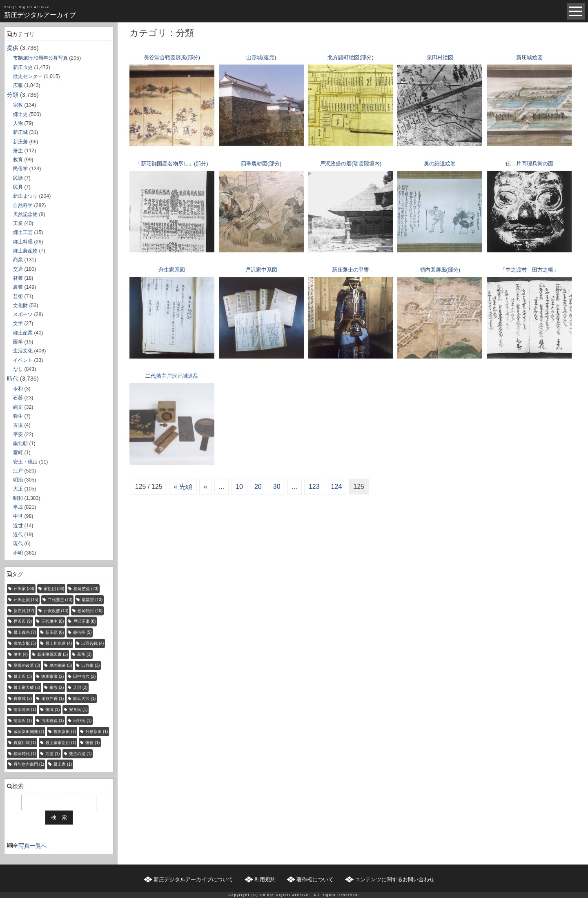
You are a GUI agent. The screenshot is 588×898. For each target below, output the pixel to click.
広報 (18, 85)
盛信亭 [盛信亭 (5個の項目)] (82, 632)
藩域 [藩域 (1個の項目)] (52, 710)
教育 (18, 160)
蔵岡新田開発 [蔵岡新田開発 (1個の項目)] (29, 732)
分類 (13, 95)
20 (258, 487)
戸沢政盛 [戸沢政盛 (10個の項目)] (56, 611)
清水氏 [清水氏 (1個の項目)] (23, 721)
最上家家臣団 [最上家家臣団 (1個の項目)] (61, 743)
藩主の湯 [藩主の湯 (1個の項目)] (80, 754)
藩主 (18, 151)
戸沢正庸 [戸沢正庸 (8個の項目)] (84, 621)
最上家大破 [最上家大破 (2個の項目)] (27, 687)
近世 (18, 526)
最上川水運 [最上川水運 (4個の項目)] (59, 643)
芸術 (18, 296)
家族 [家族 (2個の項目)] (57, 687)
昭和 (18, 498)
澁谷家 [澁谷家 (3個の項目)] (90, 665)
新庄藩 (20, 142)
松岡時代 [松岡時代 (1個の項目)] (25, 754)
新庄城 (20, 132)
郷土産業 (23, 333)
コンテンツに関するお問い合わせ (395, 879)
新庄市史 (23, 67)
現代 (18, 544)
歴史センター (28, 76)
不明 (18, 553)
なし (18, 369)
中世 (18, 516)
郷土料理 (23, 242)
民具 (18, 187)
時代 (13, 379)
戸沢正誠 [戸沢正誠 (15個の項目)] (26, 600)
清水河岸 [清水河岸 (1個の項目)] (25, 710)
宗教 (18, 105)
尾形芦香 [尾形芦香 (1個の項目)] (52, 699)
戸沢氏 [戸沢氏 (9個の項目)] (23, 621)
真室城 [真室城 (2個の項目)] (23, 699)
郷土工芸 (23, 232)
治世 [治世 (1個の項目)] (52, 754)
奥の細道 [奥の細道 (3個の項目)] (61, 665)
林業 (18, 278)
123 (314, 487)
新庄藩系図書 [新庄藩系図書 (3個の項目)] (52, 654)
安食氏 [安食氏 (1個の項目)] (78, 710)
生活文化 (23, 351)
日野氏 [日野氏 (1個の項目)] (82, 721)
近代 (18, 535)
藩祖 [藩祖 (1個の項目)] (92, 743)
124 (337, 487)
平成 (18, 507)
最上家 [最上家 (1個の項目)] (63, 764)
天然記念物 (25, 214)
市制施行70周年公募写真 (40, 58)
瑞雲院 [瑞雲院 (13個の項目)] (92, 600)
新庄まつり (25, 196)
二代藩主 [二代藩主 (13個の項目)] (60, 600)
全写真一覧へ (30, 846)
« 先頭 (183, 487)
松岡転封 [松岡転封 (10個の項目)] (90, 611)
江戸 (18, 471)
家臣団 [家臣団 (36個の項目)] (54, 589)
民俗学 (20, 169)
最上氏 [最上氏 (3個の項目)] (23, 676)
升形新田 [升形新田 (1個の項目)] (97, 732)
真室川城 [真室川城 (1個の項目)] (25, 743)
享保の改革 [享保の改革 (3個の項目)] (27, 665)
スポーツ (23, 314)
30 (277, 487)
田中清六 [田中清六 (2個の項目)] (84, 676)
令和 (18, 389)
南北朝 (20, 443)
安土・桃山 (25, 462)
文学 (18, 323)
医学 (18, 342)
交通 (18, 269)
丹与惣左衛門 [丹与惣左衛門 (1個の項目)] (29, 764)
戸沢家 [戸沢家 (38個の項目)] (24, 589)
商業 (18, 260)
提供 (13, 48)
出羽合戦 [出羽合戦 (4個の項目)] (92, 643)
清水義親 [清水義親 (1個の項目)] (52, 721)
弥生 (18, 416)
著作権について (315, 879)
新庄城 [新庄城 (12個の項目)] (24, 611)
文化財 (20, 305)
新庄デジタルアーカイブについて (193, 879)
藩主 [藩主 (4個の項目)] (21, 654)
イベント (23, 360)
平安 (18, 435)
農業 (18, 287)
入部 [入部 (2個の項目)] (80, 687)
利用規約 (265, 879)
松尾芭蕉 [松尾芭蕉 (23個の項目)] (86, 589)
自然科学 (23, 205)
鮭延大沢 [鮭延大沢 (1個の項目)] (84, 699)
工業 (18, 223)
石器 (18, 398)
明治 (18, 480)
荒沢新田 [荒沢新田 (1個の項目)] (65, 732)
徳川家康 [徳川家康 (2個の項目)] (52, 676)
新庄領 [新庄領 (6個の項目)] (55, 632)
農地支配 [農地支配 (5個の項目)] (25, 643)
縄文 (18, 407)
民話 (18, 178)
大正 (18, 489)
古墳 (18, 425)
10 (239, 487)
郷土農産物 (25, 251)
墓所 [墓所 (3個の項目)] (84, 654)
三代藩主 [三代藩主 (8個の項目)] (52, 621)
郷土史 (20, 114)
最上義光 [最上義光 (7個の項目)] (25, 632)
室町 (18, 452)
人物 (18, 123)
